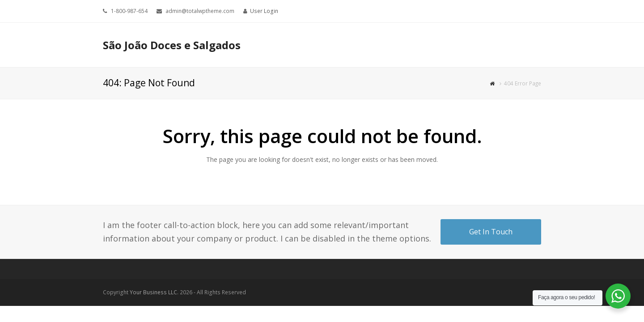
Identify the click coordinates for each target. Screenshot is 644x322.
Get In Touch (491, 232)
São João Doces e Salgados (172, 45)
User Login (264, 11)
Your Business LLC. (154, 292)
